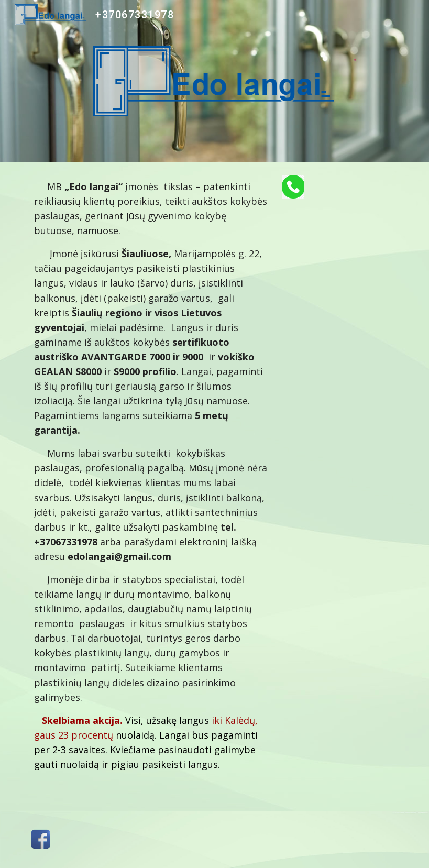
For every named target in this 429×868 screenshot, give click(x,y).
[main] (151, 487)
